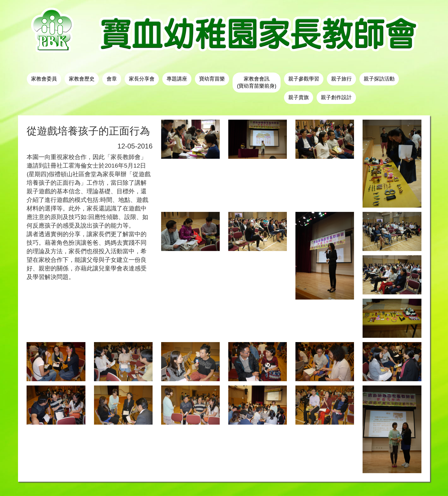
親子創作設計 (336, 97)
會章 (112, 79)
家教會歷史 (82, 79)
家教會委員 (44, 79)
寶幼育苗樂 (212, 79)
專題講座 (177, 79)
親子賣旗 (299, 97)
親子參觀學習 (304, 79)
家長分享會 (142, 79)
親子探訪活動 (379, 79)
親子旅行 (341, 79)
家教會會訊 (257, 82)
